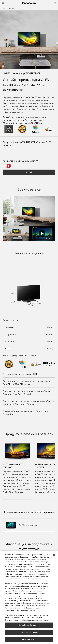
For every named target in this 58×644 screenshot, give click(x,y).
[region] (29, 597)
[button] (29, 172)
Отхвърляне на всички (29, 632)
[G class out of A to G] (9, 166)
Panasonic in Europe (9, 8)
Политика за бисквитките (15, 608)
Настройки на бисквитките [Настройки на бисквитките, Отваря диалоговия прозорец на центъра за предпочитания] (29, 625)
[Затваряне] (54, 555)
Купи (29, 172)
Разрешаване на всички (29, 639)
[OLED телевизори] (29, 525)
